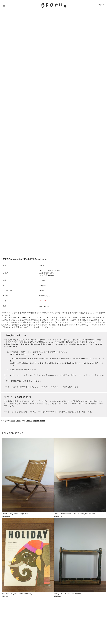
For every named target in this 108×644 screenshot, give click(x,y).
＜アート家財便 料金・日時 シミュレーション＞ (24, 381)
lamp (43, 421)
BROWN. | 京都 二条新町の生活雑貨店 (54, 5)
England (36, 421)
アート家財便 (53, 340)
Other (13, 421)
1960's (29, 421)
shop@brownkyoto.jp (47, 412)
